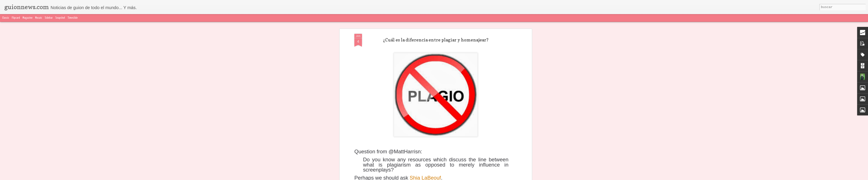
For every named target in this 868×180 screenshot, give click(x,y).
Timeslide (73, 18)
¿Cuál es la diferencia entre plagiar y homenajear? (436, 40)
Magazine (28, 18)
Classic (6, 18)
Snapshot (60, 18)
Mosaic (39, 18)
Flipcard (16, 18)
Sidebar (49, 18)
